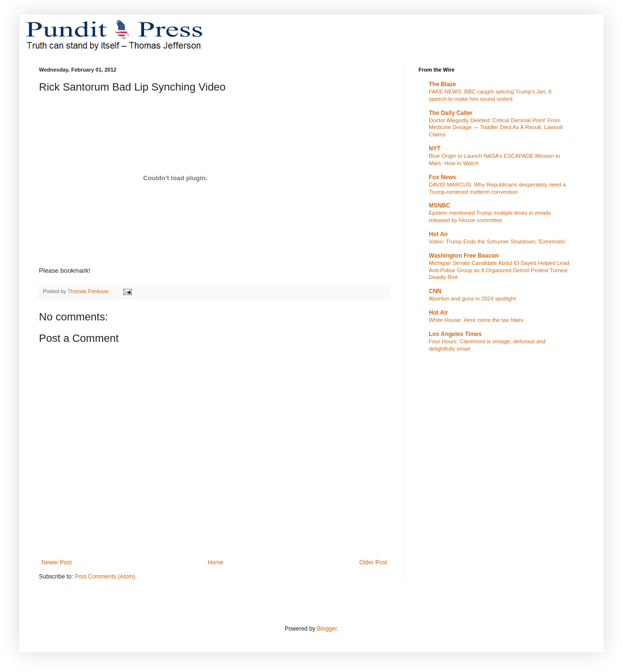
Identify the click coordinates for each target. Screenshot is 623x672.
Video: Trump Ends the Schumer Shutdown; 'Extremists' (497, 242)
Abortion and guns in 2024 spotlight (472, 299)
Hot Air (439, 234)
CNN (435, 291)
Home (216, 562)
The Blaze (442, 84)
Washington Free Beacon (464, 256)
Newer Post (56, 562)
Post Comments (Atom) (105, 577)
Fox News (442, 177)
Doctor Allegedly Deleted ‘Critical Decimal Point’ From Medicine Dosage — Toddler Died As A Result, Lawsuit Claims (496, 128)
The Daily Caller (451, 113)
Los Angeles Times (455, 334)
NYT (435, 149)
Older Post (373, 562)
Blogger (327, 629)
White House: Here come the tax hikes (476, 320)
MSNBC (440, 205)
